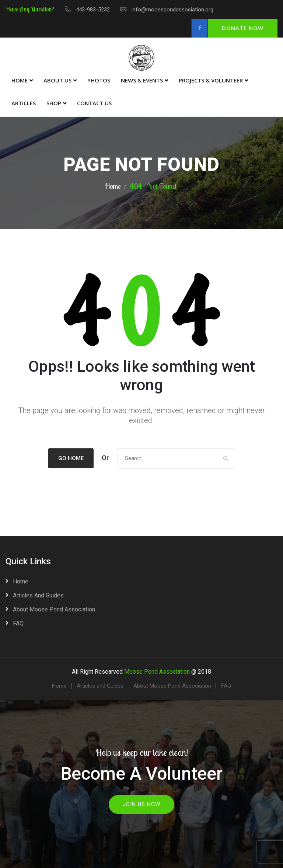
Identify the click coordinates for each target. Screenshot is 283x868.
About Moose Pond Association (54, 608)
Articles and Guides (38, 594)
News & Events (142, 80)
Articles (24, 103)
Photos (99, 80)
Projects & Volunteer (211, 80)
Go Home (71, 458)
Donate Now (243, 28)
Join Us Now (141, 803)
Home (20, 80)
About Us (57, 80)
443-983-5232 (93, 10)
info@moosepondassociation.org (172, 10)
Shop (54, 103)
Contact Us (94, 103)
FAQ (18, 622)
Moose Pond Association (157, 671)
